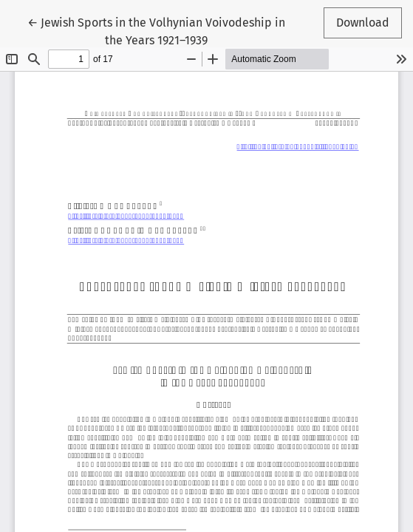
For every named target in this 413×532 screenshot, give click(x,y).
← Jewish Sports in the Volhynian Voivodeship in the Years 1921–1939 (156, 30)
